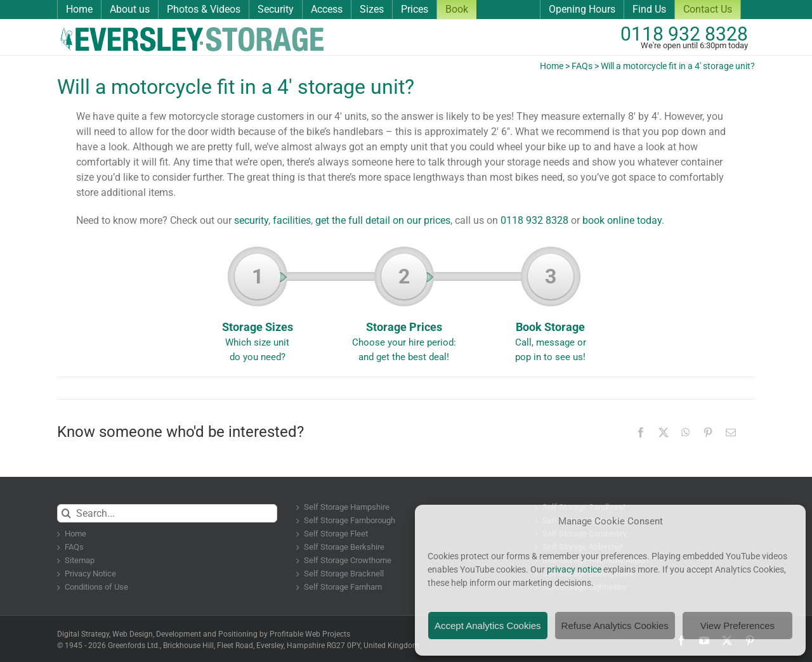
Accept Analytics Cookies (488, 626)
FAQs (582, 66)
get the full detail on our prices (383, 220)
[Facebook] (641, 432)
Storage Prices (404, 309)
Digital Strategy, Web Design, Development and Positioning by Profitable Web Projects (204, 634)
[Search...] (167, 513)
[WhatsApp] (686, 432)
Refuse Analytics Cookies (615, 626)
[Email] (731, 432)
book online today (622, 220)
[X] (664, 432)
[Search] (66, 513)
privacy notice (574, 569)
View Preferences (737, 626)
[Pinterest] (708, 432)
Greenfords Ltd (133, 646)
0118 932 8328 (684, 34)
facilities (292, 220)
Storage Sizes (257, 309)
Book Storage (550, 309)
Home (552, 66)
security (251, 220)
